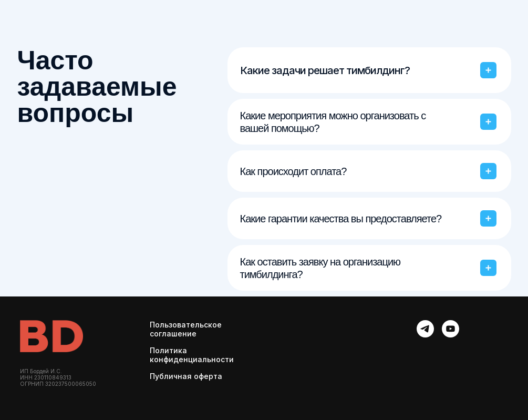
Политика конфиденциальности (192, 355)
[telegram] (425, 329)
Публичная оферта (186, 376)
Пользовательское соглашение (186, 329)
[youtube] (451, 329)
